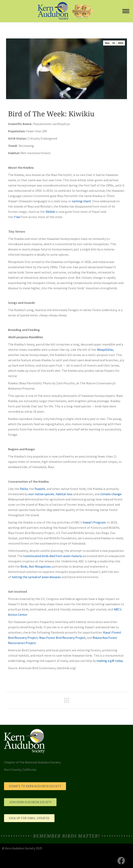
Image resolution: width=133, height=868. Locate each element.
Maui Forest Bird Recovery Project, (62, 638)
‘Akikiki (50, 212)
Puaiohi (40, 489)
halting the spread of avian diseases (36, 577)
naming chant (81, 201)
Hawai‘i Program (94, 522)
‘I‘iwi (17, 217)
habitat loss (64, 494)
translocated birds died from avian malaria (52, 556)
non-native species (41, 494)
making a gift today (110, 661)
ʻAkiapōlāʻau (105, 350)
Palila (24, 489)
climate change (111, 494)
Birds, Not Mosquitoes (36, 566)
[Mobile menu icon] (126, 11)
